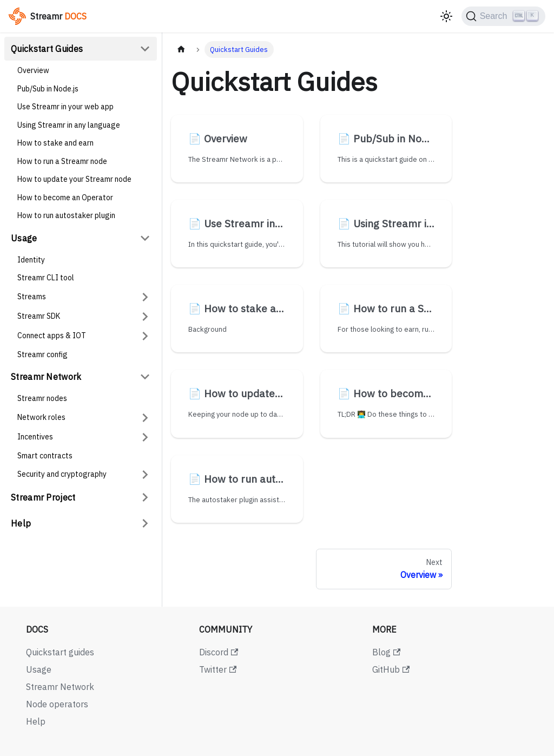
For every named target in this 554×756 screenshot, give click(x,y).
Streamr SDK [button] (39, 316)
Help (21, 523)
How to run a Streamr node (62, 161)
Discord (219, 652)
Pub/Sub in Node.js (48, 89)
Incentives (35, 437)
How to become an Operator (65, 198)
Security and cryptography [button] (62, 474)
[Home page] (181, 50)
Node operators (57, 704)
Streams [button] (32, 297)
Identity (31, 260)
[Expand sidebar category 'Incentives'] (145, 437)
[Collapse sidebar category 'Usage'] (145, 238)
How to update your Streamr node (74, 179)
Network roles (41, 417)
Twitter (218, 669)
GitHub (391, 669)
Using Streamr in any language (69, 125)
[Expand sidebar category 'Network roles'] (145, 418)
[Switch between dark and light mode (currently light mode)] (446, 16)
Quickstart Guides (47, 49)
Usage (24, 238)
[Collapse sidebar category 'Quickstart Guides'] (145, 49)
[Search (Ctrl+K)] (503, 16)
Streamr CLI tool (46, 278)
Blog (386, 652)
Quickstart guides (60, 652)
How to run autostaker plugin (66, 215)
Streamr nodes (42, 398)
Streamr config (42, 354)
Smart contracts (45, 456)
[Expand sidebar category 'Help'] (145, 523)
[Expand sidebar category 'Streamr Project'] (145, 497)
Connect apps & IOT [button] (52, 336)
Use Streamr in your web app (65, 107)
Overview (33, 70)
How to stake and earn (55, 143)
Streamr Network (46, 377)
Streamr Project (43, 497)
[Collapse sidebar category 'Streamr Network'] (145, 377)
